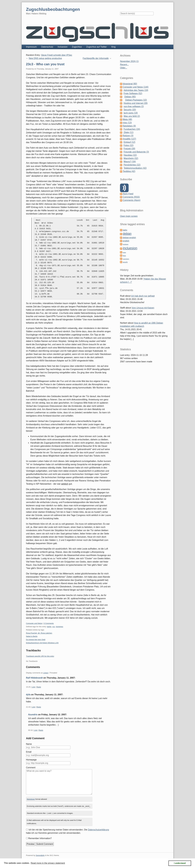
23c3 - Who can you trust (45, 64)
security (125, 262)
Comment (31, 768)
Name (29, 744)
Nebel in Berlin (32, 636)
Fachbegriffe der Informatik (96, 58)
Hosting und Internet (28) (136, 103)
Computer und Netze (34, 623)
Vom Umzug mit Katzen (143, 308)
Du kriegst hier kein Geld (36, 640)
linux (124, 256)
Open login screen (129, 216)
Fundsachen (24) (132, 129)
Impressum (31, 47)
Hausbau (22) (130, 155)
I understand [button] (180, 863)
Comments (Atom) (132, 200)
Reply (39, 687)
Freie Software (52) (133, 93)
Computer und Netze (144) (136, 87)
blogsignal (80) (130, 84)
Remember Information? (40, 838)
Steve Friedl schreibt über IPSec (57, 55)
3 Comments (49, 623)
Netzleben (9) (129, 126)
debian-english (129, 238)
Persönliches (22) (132, 165)
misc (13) (127, 123)
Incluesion (63, 47)
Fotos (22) (129, 145)
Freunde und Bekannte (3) (136, 152)
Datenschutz (47, 47)
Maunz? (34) (130, 162)
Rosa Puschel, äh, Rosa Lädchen (39, 633)
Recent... (124, 65)
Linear (46, 673)
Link (33, 687)
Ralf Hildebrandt (34, 678)
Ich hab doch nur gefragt (143, 296)
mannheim (126, 259)
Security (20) (130, 110)
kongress (60, 627)
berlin (49, 627)
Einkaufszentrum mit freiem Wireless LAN (42, 643)
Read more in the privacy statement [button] (48, 863)
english (126, 241)
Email (29, 752)
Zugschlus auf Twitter (96, 47)
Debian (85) (130, 97)
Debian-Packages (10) (136, 100)
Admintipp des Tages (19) (136, 90)
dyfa (28, 695)
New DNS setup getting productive (45, 58)
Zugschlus (77, 47)
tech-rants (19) (131, 113)
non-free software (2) (134, 106)
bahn (125, 230)
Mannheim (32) (131, 158)
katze (124, 252)
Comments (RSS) (131, 197)
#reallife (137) (129, 139)
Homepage (31, 760)
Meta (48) (127, 119)
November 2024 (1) (129, 61)
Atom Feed (128, 194)
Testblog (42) (129, 171)
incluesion (130, 248)
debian (127, 234)
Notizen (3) (128, 136)
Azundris (33, 715)
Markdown (31, 799)
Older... (123, 68)
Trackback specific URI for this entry (40, 656)
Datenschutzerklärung (98, 830)
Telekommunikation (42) (135, 168)
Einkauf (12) (129, 142)
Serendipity (40, 855)
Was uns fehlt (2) (132, 116)
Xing (113, 47)
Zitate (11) (129, 132)
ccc (54, 627)
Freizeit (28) (129, 149)
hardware (126, 244)
